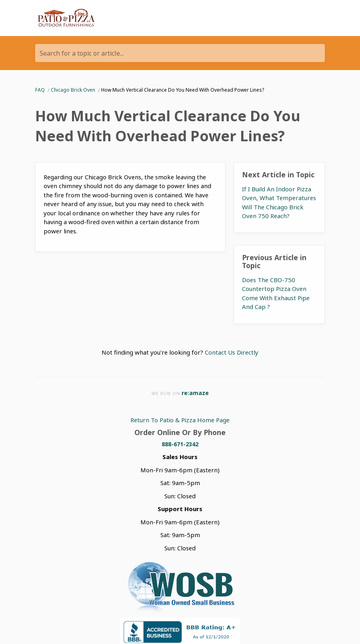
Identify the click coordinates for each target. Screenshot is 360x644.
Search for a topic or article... (82, 53)
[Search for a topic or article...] (180, 53)
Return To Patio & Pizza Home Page (180, 420)
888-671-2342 (180, 444)
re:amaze (195, 393)
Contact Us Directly (232, 352)
